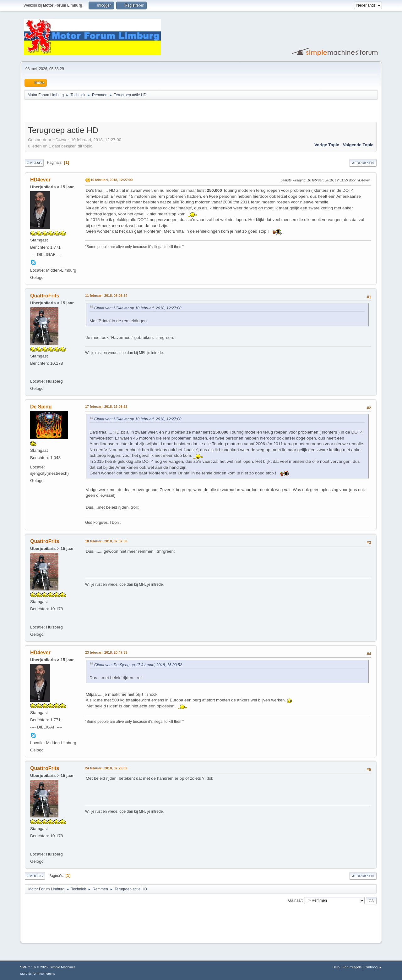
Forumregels (352, 967)
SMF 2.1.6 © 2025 (34, 967)
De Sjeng (41, 407)
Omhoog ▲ (373, 967)
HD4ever (40, 180)
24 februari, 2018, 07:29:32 (106, 768)
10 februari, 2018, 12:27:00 (111, 180)
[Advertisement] (98, 112)
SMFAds (26, 974)
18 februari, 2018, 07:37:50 (106, 541)
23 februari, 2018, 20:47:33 (106, 652)
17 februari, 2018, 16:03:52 (106, 407)
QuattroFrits (45, 296)
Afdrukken (363, 163)
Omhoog (35, 876)
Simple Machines (62, 967)
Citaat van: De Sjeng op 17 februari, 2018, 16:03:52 (138, 665)
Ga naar (295, 900)
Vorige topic (327, 145)
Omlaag (34, 163)
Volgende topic (358, 145)
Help (336, 967)
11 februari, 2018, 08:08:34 (106, 296)
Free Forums (46, 974)
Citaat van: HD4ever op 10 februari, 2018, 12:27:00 (138, 308)
